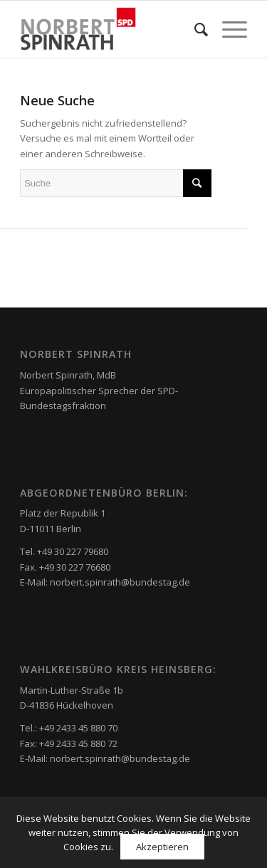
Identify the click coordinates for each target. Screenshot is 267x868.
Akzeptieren (162, 847)
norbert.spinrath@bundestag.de (120, 582)
